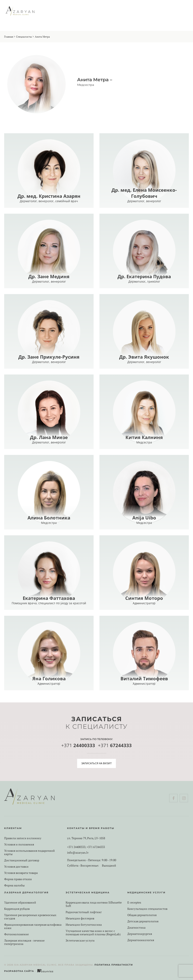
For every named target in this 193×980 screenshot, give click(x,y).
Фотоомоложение (16, 934)
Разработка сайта (19, 971)
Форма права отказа (18, 879)
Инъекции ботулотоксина (84, 925)
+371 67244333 (96, 847)
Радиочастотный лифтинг (84, 912)
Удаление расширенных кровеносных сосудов (30, 917)
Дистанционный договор (22, 860)
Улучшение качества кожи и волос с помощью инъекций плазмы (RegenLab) (93, 933)
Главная (9, 37)
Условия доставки (16, 867)
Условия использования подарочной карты (29, 852)
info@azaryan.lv (78, 853)
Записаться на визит (96, 763)
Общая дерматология (142, 915)
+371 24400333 (76, 847)
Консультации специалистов (147, 909)
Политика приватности (114, 965)
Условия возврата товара (21, 873)
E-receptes (134, 903)
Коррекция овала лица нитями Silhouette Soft (94, 904)
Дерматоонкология (141, 940)
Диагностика (136, 928)
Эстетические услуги (80, 941)
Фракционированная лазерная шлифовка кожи (33, 926)
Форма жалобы (14, 885)
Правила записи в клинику (23, 838)
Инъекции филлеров (80, 918)
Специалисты (24, 37)
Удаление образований (20, 903)
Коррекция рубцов (17, 909)
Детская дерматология (143, 921)
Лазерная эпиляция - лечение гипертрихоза (24, 942)
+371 (78, 746)
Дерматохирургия (140, 934)
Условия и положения (19, 844)
